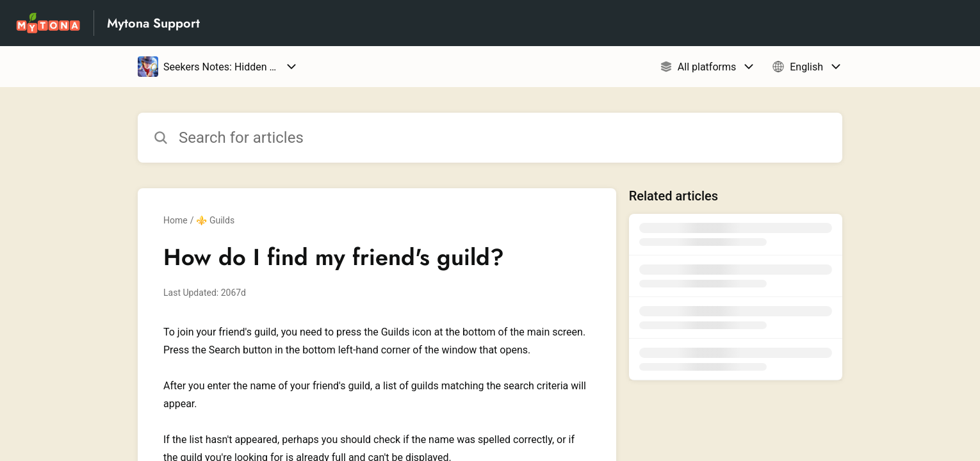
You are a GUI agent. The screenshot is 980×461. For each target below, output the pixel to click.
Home (176, 220)
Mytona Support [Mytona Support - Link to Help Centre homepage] (153, 23)
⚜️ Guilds (215, 220)
